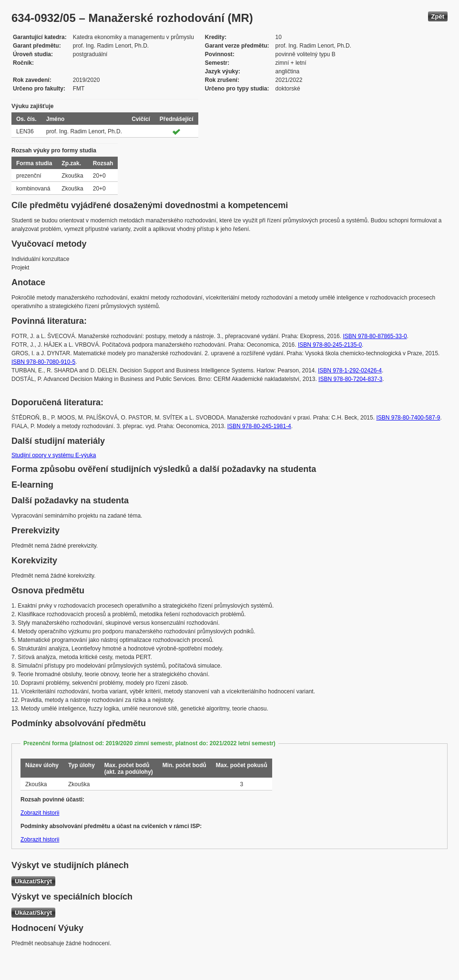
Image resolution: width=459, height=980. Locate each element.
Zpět (438, 16)
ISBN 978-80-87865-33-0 (375, 336)
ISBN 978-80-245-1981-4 (259, 426)
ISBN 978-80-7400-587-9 (408, 418)
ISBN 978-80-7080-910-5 (43, 362)
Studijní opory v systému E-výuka (54, 455)
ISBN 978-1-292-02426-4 (350, 370)
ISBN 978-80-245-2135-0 (330, 345)
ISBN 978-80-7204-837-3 (350, 379)
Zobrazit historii (40, 813)
